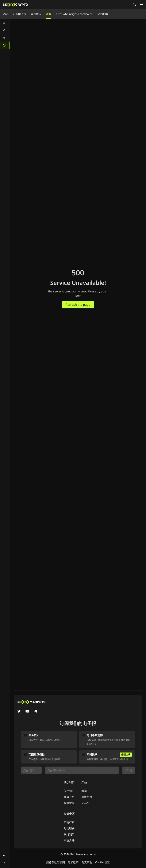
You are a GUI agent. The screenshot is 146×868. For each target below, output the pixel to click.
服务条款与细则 (56, 862)
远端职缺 (103, 14)
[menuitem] (5, 23)
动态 (6, 14)
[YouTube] (27, 712)
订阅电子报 (20, 14)
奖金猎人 (36, 14)
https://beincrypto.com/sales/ (75, 14)
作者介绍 (69, 797)
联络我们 (69, 834)
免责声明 (87, 862)
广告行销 (69, 822)
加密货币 (87, 797)
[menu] (5, 34)
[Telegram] (36, 712)
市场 (49, 14)
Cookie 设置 (102, 862)
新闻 (84, 791)
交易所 (85, 803)
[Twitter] (19, 712)
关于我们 (69, 791)
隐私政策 (73, 862)
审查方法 (69, 840)
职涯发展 (69, 803)
